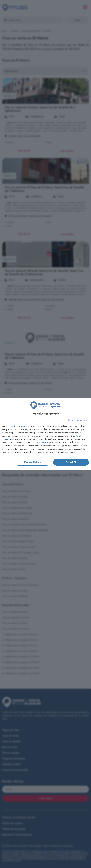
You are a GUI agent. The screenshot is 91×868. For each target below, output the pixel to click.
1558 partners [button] (20, 426)
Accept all (71, 462)
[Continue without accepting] (78, 420)
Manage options (33, 462)
